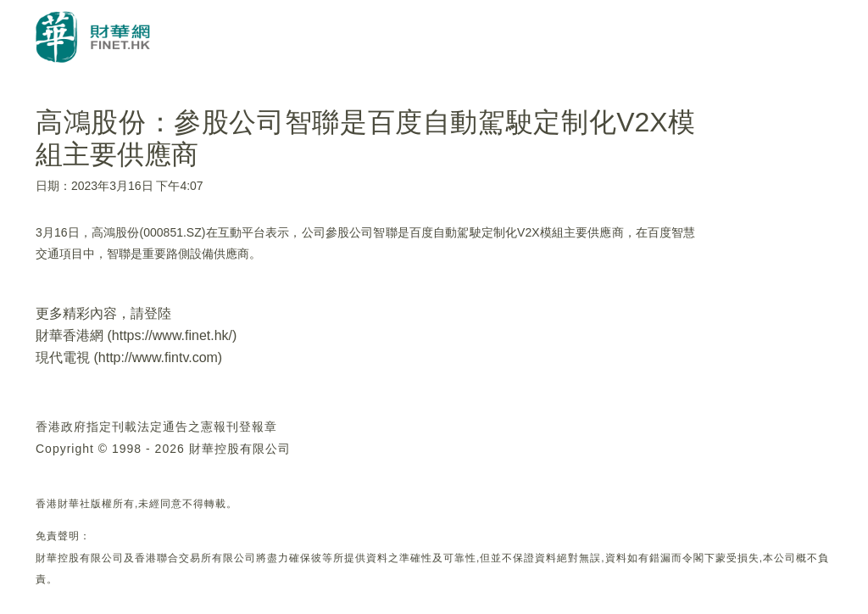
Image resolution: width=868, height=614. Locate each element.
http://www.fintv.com (158, 357)
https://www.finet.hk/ (172, 335)
